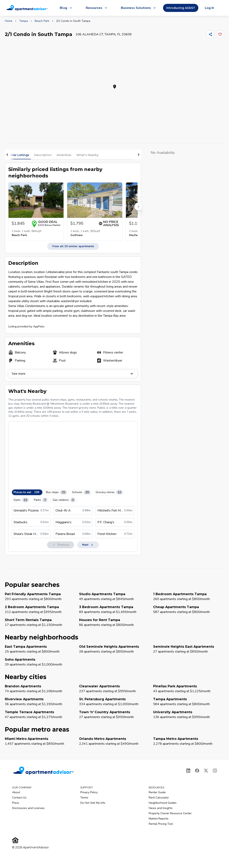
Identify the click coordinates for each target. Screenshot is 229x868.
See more (73, 374)
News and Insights (161, 808)
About (16, 792)
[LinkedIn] (188, 771)
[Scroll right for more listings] (138, 207)
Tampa (24, 21)
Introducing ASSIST (181, 8)
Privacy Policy (89, 792)
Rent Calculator (159, 798)
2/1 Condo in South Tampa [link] (73, 21)
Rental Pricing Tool (161, 824)
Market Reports (159, 819)
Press (16, 803)
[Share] (210, 34)
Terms (84, 798)
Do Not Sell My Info (93, 803)
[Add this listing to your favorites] (220, 34)
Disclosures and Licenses (28, 808)
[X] (206, 771)
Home (9, 21)
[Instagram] (215, 771)
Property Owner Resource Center (170, 813)
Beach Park (42, 21)
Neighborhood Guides (163, 803)
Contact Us (19, 798)
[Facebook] (197, 771)
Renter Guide (157, 792)
